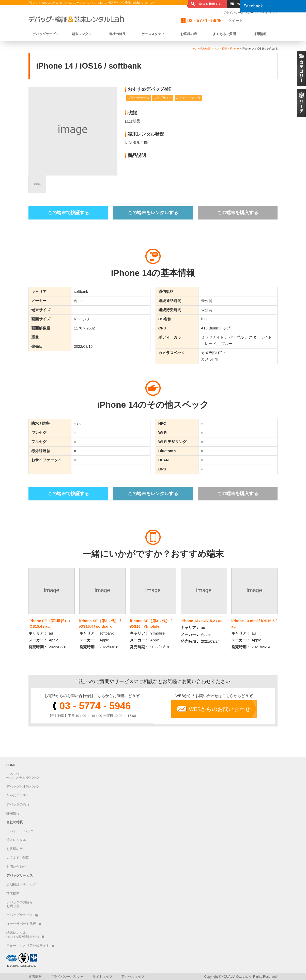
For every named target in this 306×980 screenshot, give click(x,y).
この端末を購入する (238, 213)
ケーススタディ (18, 796)
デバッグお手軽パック (23, 787)
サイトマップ (102, 977)
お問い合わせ (16, 867)
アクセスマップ (133, 977)
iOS (224, 49)
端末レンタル (16, 840)
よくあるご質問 (18, 858)
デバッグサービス (20, 876)
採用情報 (13, 813)
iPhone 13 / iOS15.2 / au (202, 621)
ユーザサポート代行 (24, 924)
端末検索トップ (209, 49)
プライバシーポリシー (238, 13)
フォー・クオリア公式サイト (30, 946)
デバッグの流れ (18, 804)
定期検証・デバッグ (21, 884)
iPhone (234, 49)
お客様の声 (15, 849)
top (194, 49)
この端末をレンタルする (153, 213)
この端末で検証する (68, 213)
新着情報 (35, 977)
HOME (11, 765)
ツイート (235, 21)
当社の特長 (15, 822)
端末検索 (13, 893)
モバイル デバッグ (20, 831)
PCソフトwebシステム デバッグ (23, 776)
